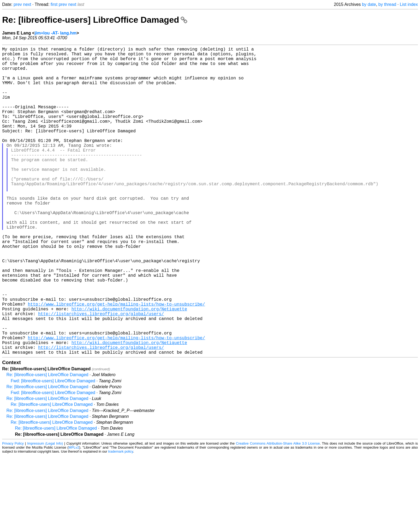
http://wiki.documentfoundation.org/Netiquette (129, 368)
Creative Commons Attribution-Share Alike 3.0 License (278, 512)
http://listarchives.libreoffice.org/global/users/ (101, 373)
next (27, 4)
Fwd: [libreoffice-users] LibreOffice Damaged (53, 449)
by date (369, 4)
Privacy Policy (13, 512)
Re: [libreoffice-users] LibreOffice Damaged (95, 20)
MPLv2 (74, 516)
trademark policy (121, 520)
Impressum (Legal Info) (45, 512)
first (54, 4)
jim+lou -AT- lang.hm (56, 33)
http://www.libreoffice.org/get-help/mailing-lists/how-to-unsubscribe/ (116, 362)
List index (409, 4)
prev (18, 4)
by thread (387, 4)
